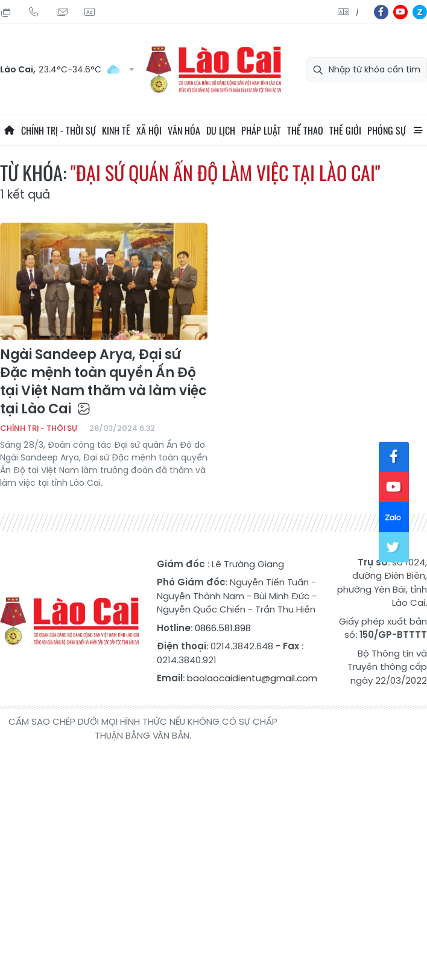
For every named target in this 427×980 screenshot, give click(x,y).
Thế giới (345, 130)
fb (381, 12)
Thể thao (305, 130)
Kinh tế (116, 130)
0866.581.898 (223, 628)
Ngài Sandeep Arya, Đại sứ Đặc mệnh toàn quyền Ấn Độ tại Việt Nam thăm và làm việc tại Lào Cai (103, 382)
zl (420, 12)
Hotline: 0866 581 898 (34, 12)
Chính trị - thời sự (59, 130)
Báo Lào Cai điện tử (213, 70)
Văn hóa (184, 130)
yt (400, 12)
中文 (357, 12)
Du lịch (221, 130)
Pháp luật (261, 130)
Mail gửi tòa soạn (62, 12)
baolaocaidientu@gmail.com (252, 678)
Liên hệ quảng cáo (89, 12)
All (418, 130)
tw (394, 547)
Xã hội (149, 130)
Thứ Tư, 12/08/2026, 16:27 (6, 12)
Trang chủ (9, 130)
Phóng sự (387, 130)
